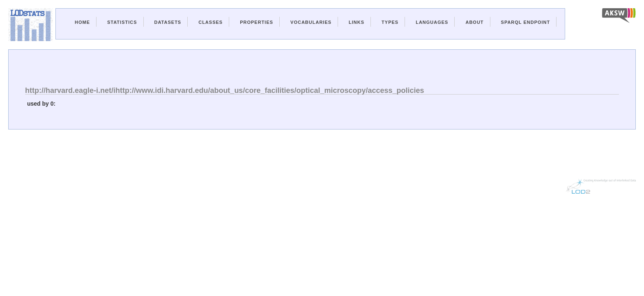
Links (356, 22)
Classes (210, 22)
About (474, 22)
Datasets (168, 22)
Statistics (122, 22)
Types (390, 22)
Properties (256, 22)
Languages (432, 22)
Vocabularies (311, 22)
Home (82, 22)
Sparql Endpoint (526, 22)
